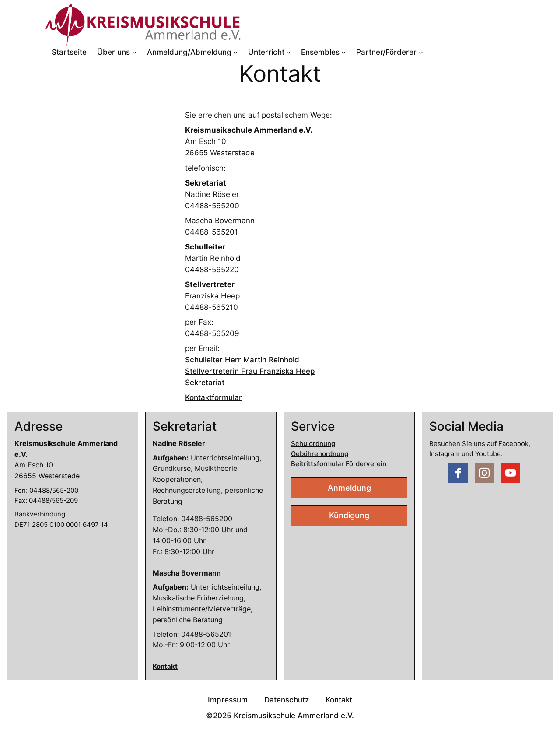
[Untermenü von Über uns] (134, 52)
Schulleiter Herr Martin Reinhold (242, 360)
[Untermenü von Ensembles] (343, 52)
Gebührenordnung (320, 454)
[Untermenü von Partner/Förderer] (421, 52)
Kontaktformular (213, 397)
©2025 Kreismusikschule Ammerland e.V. (280, 716)
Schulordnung (313, 444)
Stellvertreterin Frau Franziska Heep (250, 371)
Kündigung (349, 515)
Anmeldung (349, 488)
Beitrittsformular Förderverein (339, 464)
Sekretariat (205, 383)
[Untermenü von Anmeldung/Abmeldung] (235, 52)
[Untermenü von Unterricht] (288, 52)
